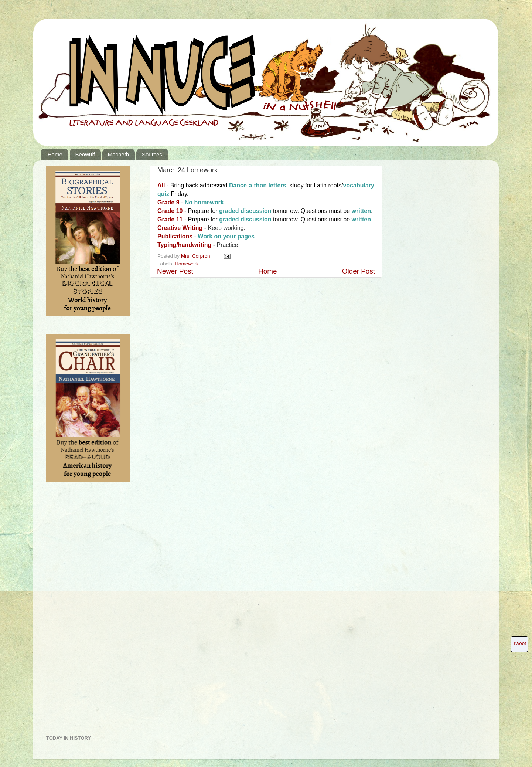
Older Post (359, 271)
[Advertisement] (76, 611)
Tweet (519, 643)
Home (55, 154)
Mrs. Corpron (196, 256)
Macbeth (119, 154)
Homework (187, 264)
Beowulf (85, 154)
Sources (152, 154)
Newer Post (175, 271)
